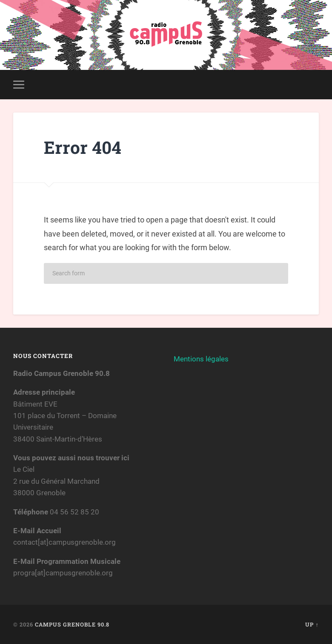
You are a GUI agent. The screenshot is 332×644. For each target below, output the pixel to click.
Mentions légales (201, 359)
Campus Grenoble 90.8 (72, 624)
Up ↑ (312, 624)
